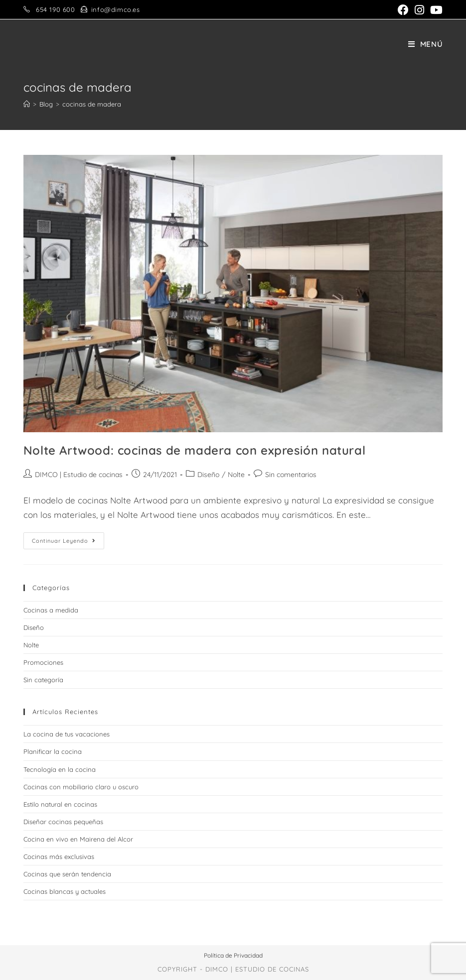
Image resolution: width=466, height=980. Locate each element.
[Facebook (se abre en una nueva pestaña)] (403, 10)
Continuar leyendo (68, 543)
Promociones (43, 662)
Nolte (236, 475)
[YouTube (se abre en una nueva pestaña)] (435, 10)
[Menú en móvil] (426, 44)
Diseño (208, 475)
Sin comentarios (291, 475)
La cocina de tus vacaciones (67, 734)
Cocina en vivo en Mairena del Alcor (78, 839)
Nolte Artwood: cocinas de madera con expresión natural (194, 450)
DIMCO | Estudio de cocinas (79, 475)
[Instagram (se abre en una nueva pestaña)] (419, 10)
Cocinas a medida (51, 610)
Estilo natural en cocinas (60, 804)
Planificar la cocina (53, 751)
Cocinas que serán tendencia (67, 874)
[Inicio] (27, 104)
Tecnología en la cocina (60, 769)
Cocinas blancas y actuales (65, 891)
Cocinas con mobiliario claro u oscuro (81, 787)
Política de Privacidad (233, 955)
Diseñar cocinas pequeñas (63, 822)
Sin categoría (43, 680)
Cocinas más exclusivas (59, 857)
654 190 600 (56, 9)
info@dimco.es (116, 9)
